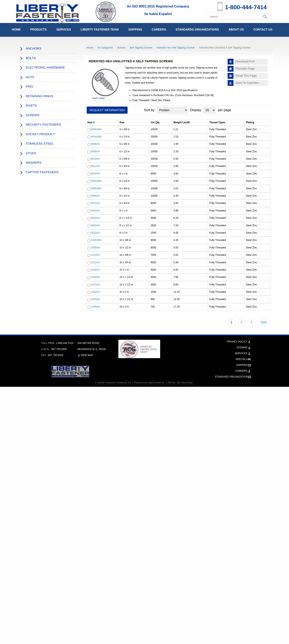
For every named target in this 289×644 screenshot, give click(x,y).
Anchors (34, 48)
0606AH (95, 144)
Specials (241, 359)
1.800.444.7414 (65, 343)
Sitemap (242, 347)
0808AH (95, 196)
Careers (159, 29)
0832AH (95, 233)
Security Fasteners (43, 124)
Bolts (31, 58)
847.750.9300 (59, 349)
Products (39, 29)
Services (64, 29)
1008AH (95, 248)
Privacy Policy (237, 342)
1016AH (95, 270)
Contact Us (263, 29)
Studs (31, 153)
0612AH (95, 166)
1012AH (95, 262)
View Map (85, 355)
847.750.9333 (56, 355)
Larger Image (98, 98)
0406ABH (96, 129)
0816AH (95, 211)
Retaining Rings (39, 96)
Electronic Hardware (45, 67)
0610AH (95, 159)
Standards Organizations (197, 29)
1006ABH (96, 240)
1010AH (95, 255)
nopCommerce (156, 383)
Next (264, 322)
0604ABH (96, 137)
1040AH (95, 299)
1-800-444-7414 (246, 7)
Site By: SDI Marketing (180, 383)
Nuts (30, 77)
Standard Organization (231, 377)
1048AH (95, 307)
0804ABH (96, 181)
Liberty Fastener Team (100, 29)
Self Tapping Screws (141, 48)
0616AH (95, 174)
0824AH (95, 225)
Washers (34, 162)
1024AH (95, 285)
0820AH (95, 218)
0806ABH (96, 188)
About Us (236, 29)
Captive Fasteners (42, 172)
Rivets (31, 105)
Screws (33, 115)
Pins (29, 86)
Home (16, 29)
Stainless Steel (40, 143)
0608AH (95, 151)
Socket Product (40, 134)
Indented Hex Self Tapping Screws (176, 48)
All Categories (105, 48)
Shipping (135, 29)
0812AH (95, 203)
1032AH (95, 292)
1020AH (95, 277)
